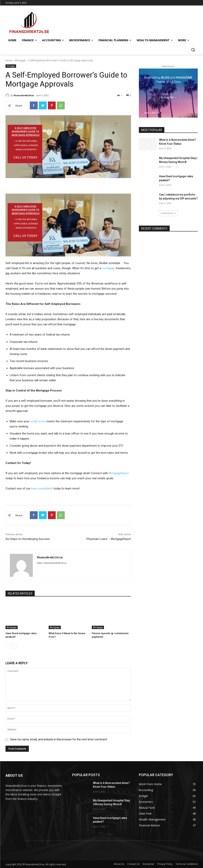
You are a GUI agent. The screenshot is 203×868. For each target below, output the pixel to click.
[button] (193, 50)
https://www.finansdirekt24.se (52, 563)
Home (9, 60)
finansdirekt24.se (24, 95)
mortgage (108, 268)
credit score (38, 421)
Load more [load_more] (168, 213)
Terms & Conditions (187, 864)
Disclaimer (148, 864)
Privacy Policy (165, 864)
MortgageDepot (119, 473)
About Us (119, 864)
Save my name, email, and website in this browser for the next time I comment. (59, 739)
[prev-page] (8, 646)
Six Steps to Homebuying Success (28, 539)
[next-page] (14, 646)
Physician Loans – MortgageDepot (109, 539)
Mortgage (20, 60)
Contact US (133, 864)
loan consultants (42, 488)
